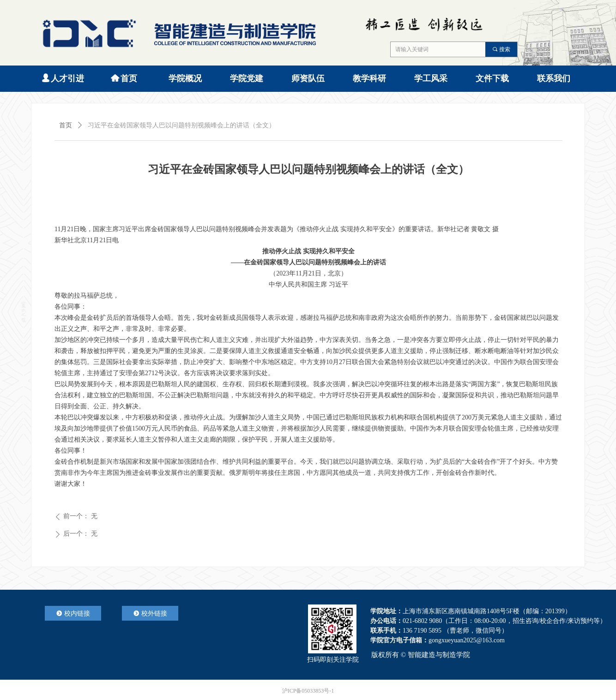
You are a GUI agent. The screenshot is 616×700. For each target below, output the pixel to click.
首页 (66, 125)
